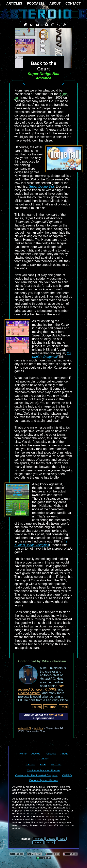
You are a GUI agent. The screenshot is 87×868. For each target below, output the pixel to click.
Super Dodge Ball (41, 186)
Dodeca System (29, 693)
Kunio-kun (56, 715)
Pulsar (49, 842)
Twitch (36, 707)
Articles (38, 728)
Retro (62, 839)
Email (64, 707)
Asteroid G (25, 728)
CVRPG (51, 689)
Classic (51, 839)
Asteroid (38, 839)
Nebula (38, 842)
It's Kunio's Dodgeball (52, 355)
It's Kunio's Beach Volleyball (41, 543)
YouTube (50, 707)
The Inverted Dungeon (41, 688)
